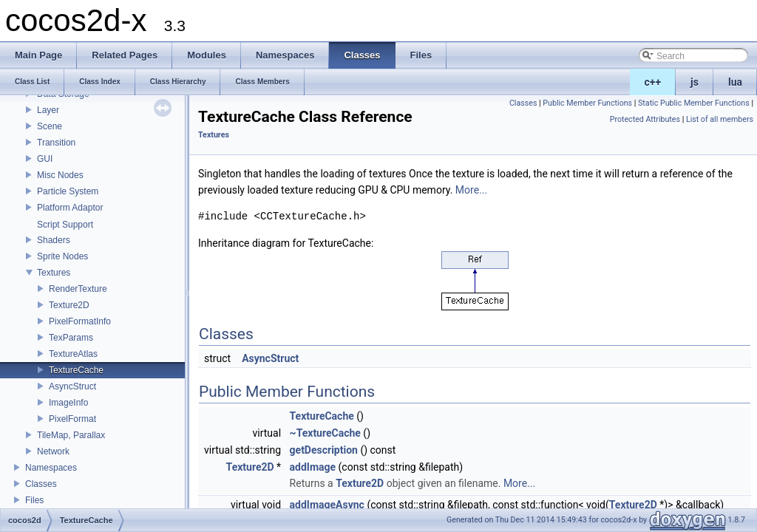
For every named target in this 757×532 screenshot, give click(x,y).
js (695, 82)
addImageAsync (327, 505)
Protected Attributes (645, 119)
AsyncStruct (72, 386)
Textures (54, 273)
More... (471, 190)
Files (34, 500)
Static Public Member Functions (694, 103)
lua (735, 82)
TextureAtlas (73, 354)
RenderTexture (78, 289)
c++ (653, 82)
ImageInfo (68, 403)
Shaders (54, 240)
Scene (50, 126)
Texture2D (69, 305)
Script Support (65, 225)
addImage (313, 467)
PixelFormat (72, 419)
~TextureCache (325, 433)
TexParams (71, 338)
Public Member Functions (587, 103)
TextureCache (76, 370)
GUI (45, 159)
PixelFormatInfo (80, 321)
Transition (56, 143)
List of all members (720, 119)
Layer (48, 110)
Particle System (68, 191)
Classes (41, 484)
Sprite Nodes (62, 256)
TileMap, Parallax (71, 435)
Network (53, 451)
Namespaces (51, 468)
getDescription (324, 450)
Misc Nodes (60, 175)
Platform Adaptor (70, 208)
